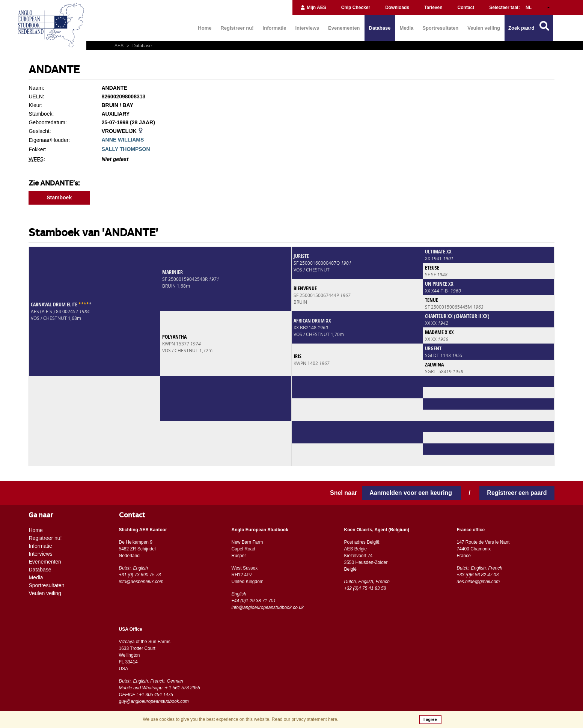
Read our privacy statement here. (305, 719)
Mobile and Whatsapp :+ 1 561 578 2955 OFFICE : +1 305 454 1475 (160, 691)
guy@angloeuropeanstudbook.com (154, 701)
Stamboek (59, 197)
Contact (466, 8)
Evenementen (344, 28)
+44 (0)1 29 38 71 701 (253, 601)
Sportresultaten (440, 28)
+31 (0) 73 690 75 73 (140, 575)
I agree (430, 719)
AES (120, 46)
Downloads (397, 8)
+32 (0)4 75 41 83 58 (365, 588)
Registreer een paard (517, 493)
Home (205, 28)
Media (406, 28)
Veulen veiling (484, 28)
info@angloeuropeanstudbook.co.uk (267, 607)
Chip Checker (356, 8)
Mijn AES (313, 8)
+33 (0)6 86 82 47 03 (478, 575)
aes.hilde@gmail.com (478, 582)
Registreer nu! (237, 28)
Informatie (275, 28)
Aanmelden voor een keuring (411, 493)
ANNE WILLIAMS (123, 140)
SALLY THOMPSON (126, 149)
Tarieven (433, 8)
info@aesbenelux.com (141, 582)
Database (380, 28)
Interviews (307, 28)
